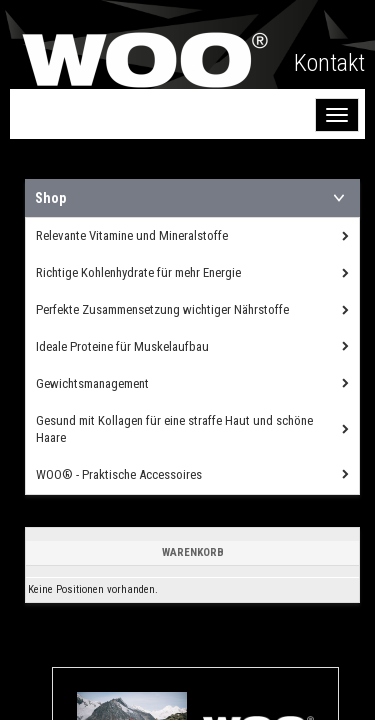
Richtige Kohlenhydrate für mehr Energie (138, 272)
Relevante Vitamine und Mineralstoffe (132, 235)
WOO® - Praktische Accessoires (119, 474)
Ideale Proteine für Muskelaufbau (122, 346)
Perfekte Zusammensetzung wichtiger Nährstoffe (162, 309)
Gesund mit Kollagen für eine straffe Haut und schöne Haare (174, 429)
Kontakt (329, 63)
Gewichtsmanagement (92, 383)
